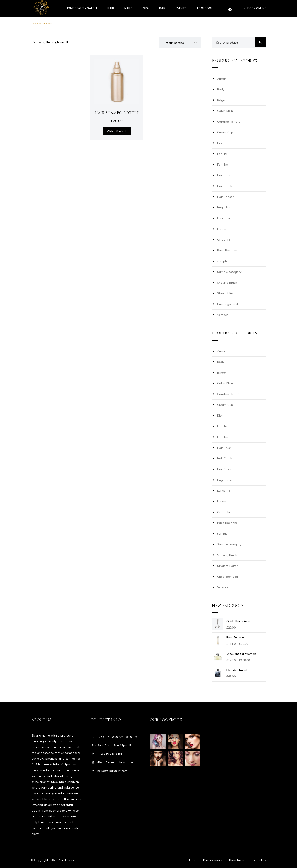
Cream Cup (225, 132)
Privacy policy (213, 860)
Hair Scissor (225, 197)
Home (192, 860)
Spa (146, 8)
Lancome (224, 218)
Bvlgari (222, 100)
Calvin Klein (225, 111)
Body (221, 89)
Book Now (236, 860)
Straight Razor (227, 293)
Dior (220, 143)
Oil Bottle (224, 240)
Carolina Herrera (229, 122)
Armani (222, 79)
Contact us (258, 860)
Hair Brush (224, 175)
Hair (111, 8)
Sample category (229, 272)
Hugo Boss (225, 207)
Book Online (257, 8)
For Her (222, 154)
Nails (129, 8)
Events (181, 8)
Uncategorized (228, 304)
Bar (162, 8)
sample (222, 261)
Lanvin (222, 229)
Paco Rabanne (227, 250)
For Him (223, 165)
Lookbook (205, 8)
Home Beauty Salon (81, 8)
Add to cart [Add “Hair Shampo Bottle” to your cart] (117, 131)
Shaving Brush (227, 283)
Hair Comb (225, 186)
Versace (223, 315)
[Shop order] (180, 43)
